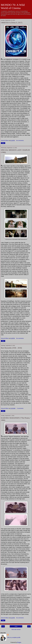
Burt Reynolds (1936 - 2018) (11, 348)
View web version (16, 629)
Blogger (19, 642)
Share (3, 143)
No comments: (20, 140)
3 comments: (20, 408)
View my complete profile (14, 637)
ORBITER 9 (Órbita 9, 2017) (12, 23)
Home (16, 626)
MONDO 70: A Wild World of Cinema (13, 6)
